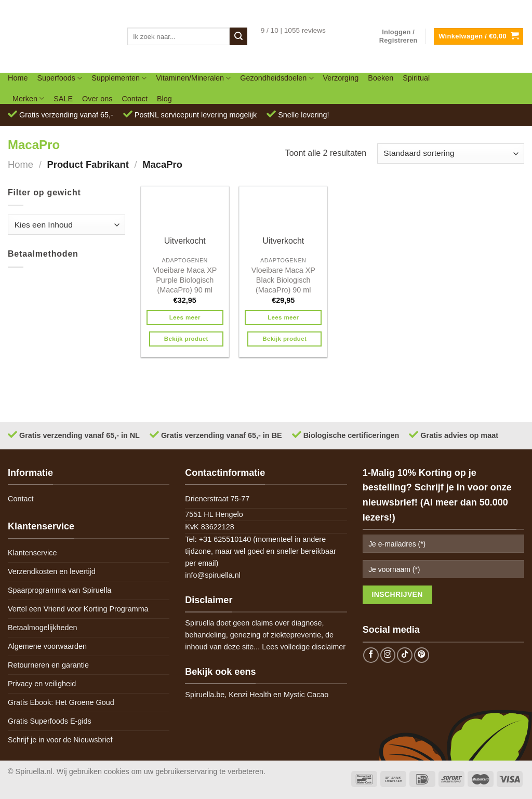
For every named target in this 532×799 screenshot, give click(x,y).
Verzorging (341, 78)
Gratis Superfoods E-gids (50, 721)
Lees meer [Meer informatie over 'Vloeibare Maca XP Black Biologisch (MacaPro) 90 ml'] (283, 317)
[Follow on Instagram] (388, 655)
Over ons (97, 99)
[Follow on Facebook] (371, 655)
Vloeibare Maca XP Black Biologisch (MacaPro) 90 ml (283, 280)
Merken (28, 98)
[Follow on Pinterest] (422, 655)
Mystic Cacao (306, 695)
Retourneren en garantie (48, 665)
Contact (135, 99)
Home (18, 78)
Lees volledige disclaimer (304, 647)
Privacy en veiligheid (42, 684)
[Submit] (238, 36)
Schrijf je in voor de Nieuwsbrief (60, 740)
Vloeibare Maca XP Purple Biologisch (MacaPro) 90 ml (185, 280)
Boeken (381, 78)
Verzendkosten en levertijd (52, 571)
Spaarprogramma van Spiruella (59, 590)
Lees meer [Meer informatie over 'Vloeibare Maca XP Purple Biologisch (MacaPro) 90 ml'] (185, 317)
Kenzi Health (250, 695)
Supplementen (119, 78)
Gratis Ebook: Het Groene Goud (61, 702)
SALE (63, 99)
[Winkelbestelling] (451, 154)
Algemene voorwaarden (47, 646)
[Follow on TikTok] (405, 655)
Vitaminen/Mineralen (193, 78)
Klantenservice (32, 553)
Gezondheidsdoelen (277, 78)
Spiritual (416, 78)
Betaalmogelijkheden (43, 628)
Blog (164, 99)
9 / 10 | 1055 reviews (293, 30)
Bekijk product (186, 339)
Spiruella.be (205, 695)
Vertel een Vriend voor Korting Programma (78, 609)
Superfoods (59, 78)
